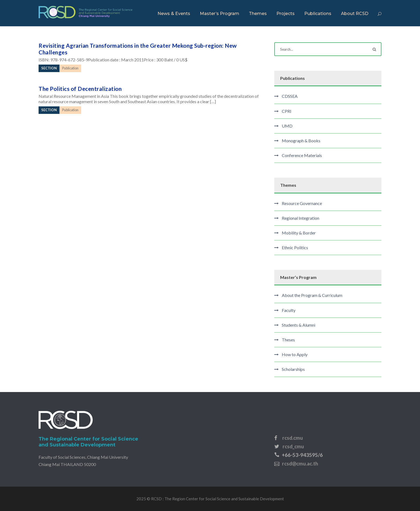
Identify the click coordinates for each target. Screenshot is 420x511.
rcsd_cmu (293, 446)
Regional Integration (301, 218)
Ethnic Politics (295, 247)
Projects (286, 14)
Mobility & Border (299, 233)
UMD (287, 126)
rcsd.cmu (293, 438)
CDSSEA (290, 96)
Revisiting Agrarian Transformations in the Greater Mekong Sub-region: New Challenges (138, 49)
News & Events (174, 14)
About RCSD (355, 14)
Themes (258, 14)
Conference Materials (302, 155)
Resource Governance (302, 203)
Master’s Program (220, 14)
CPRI (287, 111)
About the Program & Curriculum (312, 295)
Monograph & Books (301, 141)
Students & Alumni (299, 325)
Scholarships (293, 369)
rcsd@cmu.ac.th (300, 463)
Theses (288, 340)
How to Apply (295, 354)
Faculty (289, 310)
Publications (318, 14)
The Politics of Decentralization (80, 89)
